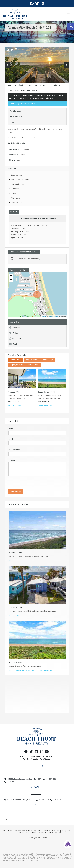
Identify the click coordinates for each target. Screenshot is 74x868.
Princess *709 (14, 392)
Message (12, 460)
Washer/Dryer (17, 203)
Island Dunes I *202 (46, 392)
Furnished (15, 189)
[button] (71, 26)
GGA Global (42, 838)
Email (13, 344)
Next (67, 65)
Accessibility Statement (53, 832)
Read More (44, 556)
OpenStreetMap (53, 316)
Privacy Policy (66, 831)
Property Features (32, 360)
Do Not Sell (40, 832)
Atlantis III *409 (15, 662)
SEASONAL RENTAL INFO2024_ (25, 259)
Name (11, 429)
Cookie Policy (30, 832)
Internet (14, 193)
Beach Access (17, 175)
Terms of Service (19, 832)
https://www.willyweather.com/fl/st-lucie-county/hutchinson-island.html (22, 711)
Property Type (48, 360)
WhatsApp (15, 339)
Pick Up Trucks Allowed (20, 180)
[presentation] (24, 483)
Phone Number (14, 450)
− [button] (11, 280)
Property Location (16, 365)
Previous (8, 65)
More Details (13, 401)
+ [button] (11, 276)
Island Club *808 (15, 552)
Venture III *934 (15, 607)
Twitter (14, 333)
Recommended (15, 360)
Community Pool (18, 184)
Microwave (15, 198)
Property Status (33, 365)
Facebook (15, 328)
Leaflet (44, 316)
